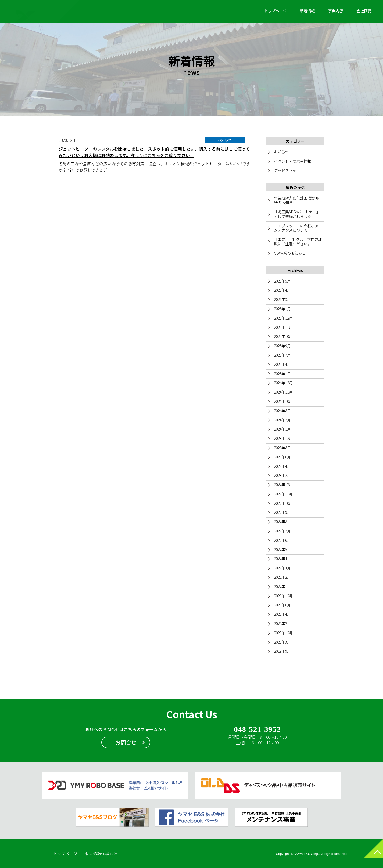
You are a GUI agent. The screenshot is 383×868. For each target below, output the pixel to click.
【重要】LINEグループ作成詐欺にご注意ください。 (298, 241)
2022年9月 (282, 512)
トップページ (276, 11)
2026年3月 (282, 299)
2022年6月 (282, 540)
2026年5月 (282, 281)
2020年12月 (283, 633)
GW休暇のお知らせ (290, 253)
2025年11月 (283, 327)
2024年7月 (282, 420)
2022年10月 (283, 503)
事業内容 (336, 11)
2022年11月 (283, 494)
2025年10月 (283, 336)
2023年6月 (282, 457)
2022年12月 (283, 485)
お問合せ (126, 742)
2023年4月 (282, 466)
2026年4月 (282, 290)
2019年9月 (282, 651)
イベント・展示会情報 (293, 161)
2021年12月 (283, 596)
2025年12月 (283, 318)
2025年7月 (282, 355)
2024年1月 (282, 429)
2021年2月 (282, 623)
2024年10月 (283, 401)
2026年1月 (282, 309)
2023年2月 (282, 475)
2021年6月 (282, 605)
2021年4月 (282, 614)
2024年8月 (282, 411)
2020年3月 (282, 642)
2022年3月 (282, 568)
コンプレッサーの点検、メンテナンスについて (296, 228)
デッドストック (287, 170)
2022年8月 (282, 522)
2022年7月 (282, 531)
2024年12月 (283, 383)
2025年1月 (282, 374)
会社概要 (364, 11)
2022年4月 (282, 559)
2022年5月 (282, 549)
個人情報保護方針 (101, 853)
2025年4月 (282, 364)
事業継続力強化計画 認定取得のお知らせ (297, 200)
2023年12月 (283, 438)
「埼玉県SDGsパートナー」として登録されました (297, 214)
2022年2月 (282, 577)
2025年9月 (282, 346)
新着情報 (307, 11)
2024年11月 (283, 392)
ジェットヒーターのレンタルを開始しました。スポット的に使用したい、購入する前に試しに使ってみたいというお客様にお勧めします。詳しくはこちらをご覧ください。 (154, 152)
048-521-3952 (257, 730)
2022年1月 (282, 586)
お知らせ (281, 152)
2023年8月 (282, 448)
